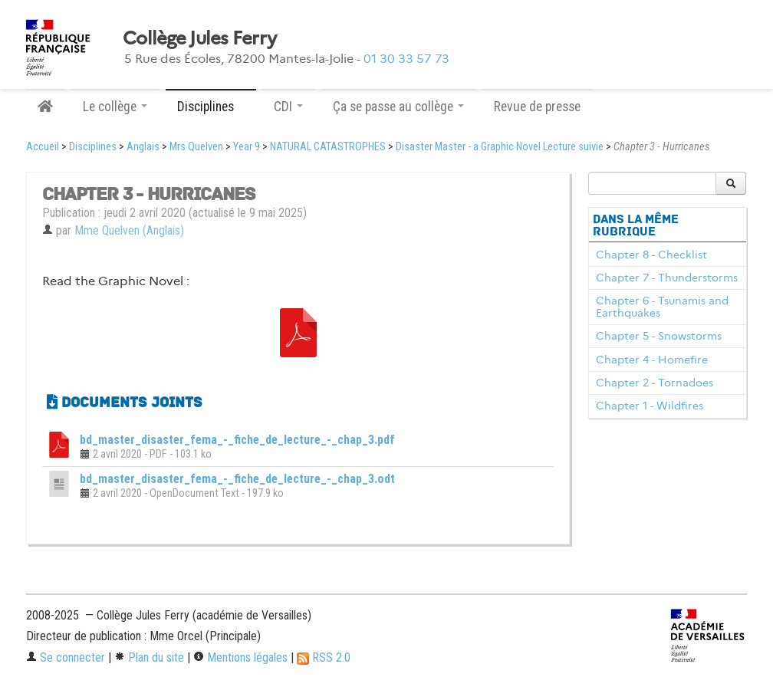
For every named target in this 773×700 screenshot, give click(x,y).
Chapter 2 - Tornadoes (655, 383)
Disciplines (93, 147)
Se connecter (66, 657)
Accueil (43, 147)
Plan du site (149, 657)
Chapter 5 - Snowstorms (659, 336)
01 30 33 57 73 (406, 59)
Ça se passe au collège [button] (398, 107)
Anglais (143, 147)
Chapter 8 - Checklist (651, 255)
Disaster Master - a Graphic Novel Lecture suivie (500, 147)
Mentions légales (240, 657)
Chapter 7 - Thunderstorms (667, 278)
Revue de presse (537, 107)
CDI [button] (288, 107)
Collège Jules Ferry (199, 38)
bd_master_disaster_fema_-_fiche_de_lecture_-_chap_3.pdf (237, 440)
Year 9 (247, 147)
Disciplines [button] (211, 107)
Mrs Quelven (196, 147)
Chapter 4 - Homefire (652, 360)
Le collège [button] (115, 107)
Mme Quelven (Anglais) (129, 230)
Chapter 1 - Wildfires (650, 406)
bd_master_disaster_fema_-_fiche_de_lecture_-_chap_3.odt (237, 479)
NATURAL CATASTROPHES (328, 147)
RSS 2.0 (324, 657)
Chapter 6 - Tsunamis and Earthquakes (662, 307)
